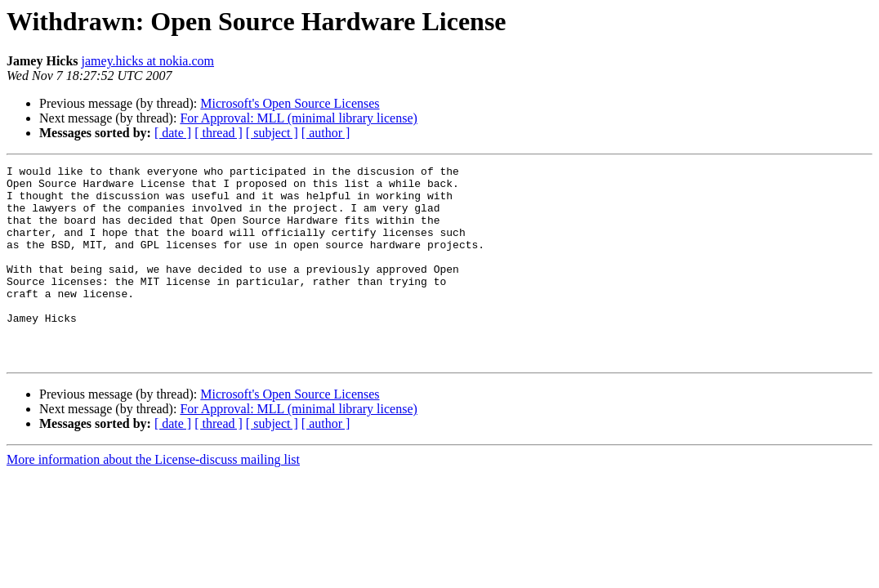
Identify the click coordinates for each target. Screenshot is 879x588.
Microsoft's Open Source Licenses (290, 103)
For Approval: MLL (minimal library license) (298, 118)
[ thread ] (219, 133)
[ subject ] (272, 133)
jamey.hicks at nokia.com (148, 61)
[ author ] (326, 133)
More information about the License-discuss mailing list (153, 499)
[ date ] (173, 133)
